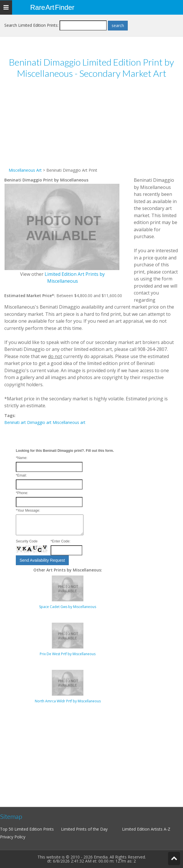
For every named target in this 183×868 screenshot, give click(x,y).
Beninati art (15, 422)
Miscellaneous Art (25, 170)
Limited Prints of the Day (84, 829)
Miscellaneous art (69, 422)
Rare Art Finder (52, 7)
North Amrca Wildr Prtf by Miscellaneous (68, 701)
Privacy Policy (13, 837)
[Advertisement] (91, 127)
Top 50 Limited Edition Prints (27, 829)
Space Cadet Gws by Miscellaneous (68, 607)
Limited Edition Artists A (144, 829)
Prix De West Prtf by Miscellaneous (68, 654)
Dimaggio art (39, 422)
